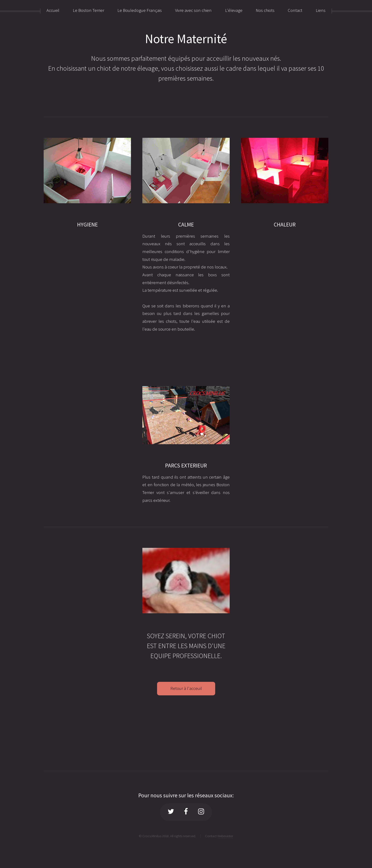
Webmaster (225, 836)
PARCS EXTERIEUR (186, 465)
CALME (186, 224)
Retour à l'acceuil (186, 688)
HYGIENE (87, 224)
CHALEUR (285, 224)
